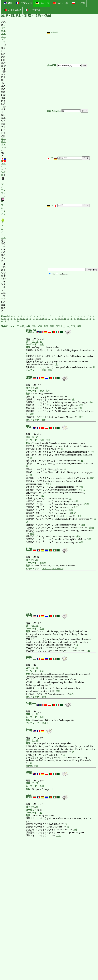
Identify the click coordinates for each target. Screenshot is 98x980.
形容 (46, 326)
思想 (81, 405)
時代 (93, 402)
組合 (83, 525)
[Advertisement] (26, 168)
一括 (76, 501)
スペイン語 (60, 3)
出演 (79, 516)
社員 (81, 487)
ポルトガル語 (12, 10)
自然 (42, 786)
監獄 (44, 370)
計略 (67, 326)
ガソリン (46, 568)
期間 (92, 478)
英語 (8, 3)
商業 (42, 440)
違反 (50, 484)
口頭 (89, 539)
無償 (73, 513)
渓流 (73, 326)
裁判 (42, 344)
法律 (48, 440)
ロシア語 (79, 3)
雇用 (32, 533)
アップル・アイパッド (3, 208)
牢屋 (50, 370)
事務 (71, 694)
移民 (83, 490)
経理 (52, 326)
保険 (78, 536)
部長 (58, 691)
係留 (79, 326)
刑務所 (21, 326)
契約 (34, 326)
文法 (42, 628)
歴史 (42, 391)
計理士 (59, 326)
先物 (91, 528)
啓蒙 (28, 326)
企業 (81, 542)
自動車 (43, 563)
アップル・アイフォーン (3, 187)
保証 (76, 507)
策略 (36, 766)
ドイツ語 (42, 3)
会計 (42, 671)
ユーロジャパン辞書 (3, 167)
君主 (81, 417)
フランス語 (24, 3)
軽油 (40, 326)
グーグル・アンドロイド (3, 229)
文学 (48, 391)
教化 (44, 420)
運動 (32, 414)
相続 (71, 510)
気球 (75, 830)
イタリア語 (33, 10)
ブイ (58, 835)
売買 (87, 504)
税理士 (45, 723)
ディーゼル (58, 568)
